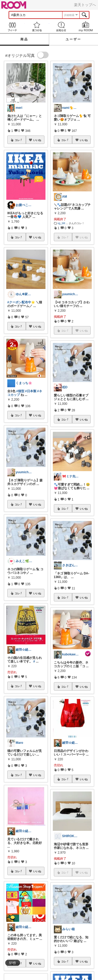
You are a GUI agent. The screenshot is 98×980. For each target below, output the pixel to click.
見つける (37, 27)
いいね (37, 140)
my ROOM (86, 27)
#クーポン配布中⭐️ (21, 302)
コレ (19, 140)
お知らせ (61, 27)
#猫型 (20, 391)
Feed (12, 27)
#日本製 (31, 391)
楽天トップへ (85, 5)
